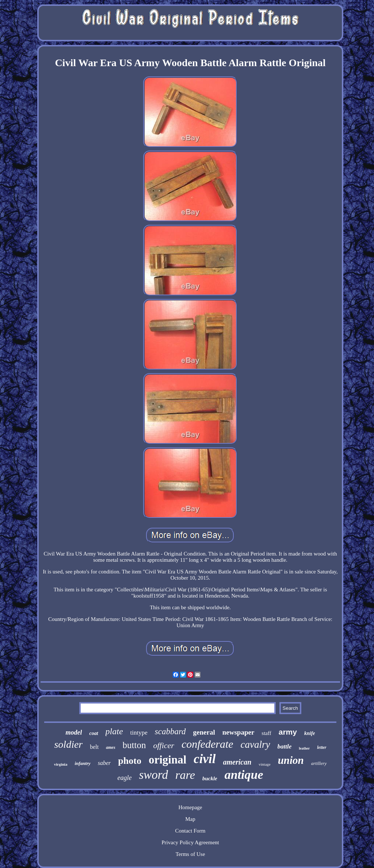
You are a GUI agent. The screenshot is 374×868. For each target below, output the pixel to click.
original (167, 760)
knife (310, 733)
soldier (68, 744)
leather (304, 748)
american (237, 762)
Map (190, 819)
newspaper (238, 732)
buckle (210, 778)
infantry (82, 763)
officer (163, 745)
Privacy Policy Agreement (190, 842)
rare (185, 775)
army (288, 732)
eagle (124, 778)
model (74, 732)
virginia (61, 764)
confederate (207, 744)
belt (94, 747)
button (134, 745)
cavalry (255, 744)
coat (93, 733)
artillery (319, 763)
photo (130, 761)
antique (244, 775)
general (204, 732)
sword (153, 775)
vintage (264, 764)
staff (266, 733)
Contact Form (190, 831)
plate (114, 731)
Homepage (190, 807)
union (291, 760)
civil (205, 759)
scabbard (170, 731)
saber (104, 763)
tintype (139, 733)
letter (322, 747)
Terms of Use (190, 854)
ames (110, 747)
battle (285, 746)
